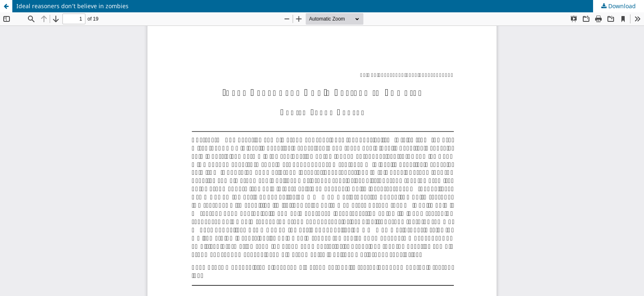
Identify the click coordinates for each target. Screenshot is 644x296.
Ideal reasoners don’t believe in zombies (72, 6)
